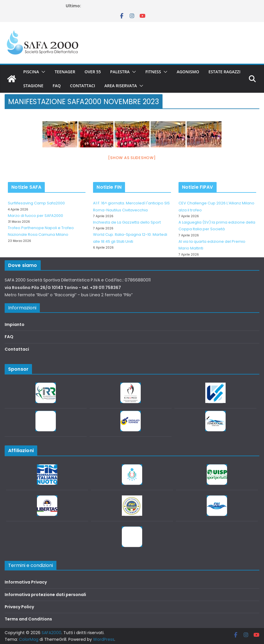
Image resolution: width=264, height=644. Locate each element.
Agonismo (188, 72)
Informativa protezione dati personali (45, 595)
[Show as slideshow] (132, 158)
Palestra (120, 72)
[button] (42, 72)
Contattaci (83, 86)
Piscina (31, 72)
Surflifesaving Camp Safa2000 (36, 203)
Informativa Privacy (26, 582)
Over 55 (93, 72)
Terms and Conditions (28, 619)
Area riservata (121, 86)
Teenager (65, 72)
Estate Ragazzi (224, 72)
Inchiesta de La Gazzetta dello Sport (127, 222)
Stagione (33, 86)
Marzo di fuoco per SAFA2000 (35, 216)
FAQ (57, 86)
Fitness (153, 72)
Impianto (15, 324)
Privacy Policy (19, 607)
